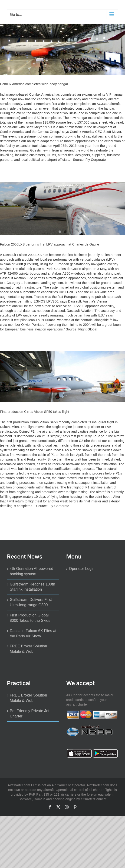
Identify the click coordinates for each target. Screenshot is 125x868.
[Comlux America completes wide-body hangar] (62, 49)
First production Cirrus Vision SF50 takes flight (35, 412)
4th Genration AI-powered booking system (31, 571)
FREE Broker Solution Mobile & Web (28, 649)
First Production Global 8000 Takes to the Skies (30, 618)
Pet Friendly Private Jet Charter (30, 713)
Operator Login (82, 569)
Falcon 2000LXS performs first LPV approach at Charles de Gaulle (49, 244)
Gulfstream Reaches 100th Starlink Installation (32, 587)
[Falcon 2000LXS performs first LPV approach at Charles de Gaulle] (62, 208)
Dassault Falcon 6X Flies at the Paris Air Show (33, 633)
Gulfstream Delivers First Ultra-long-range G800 (31, 602)
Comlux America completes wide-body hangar (34, 84)
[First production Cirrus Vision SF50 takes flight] (62, 377)
